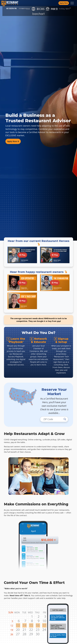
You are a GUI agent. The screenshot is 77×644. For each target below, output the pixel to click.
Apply (64, 3)
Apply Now (13, 141)
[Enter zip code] (54, 419)
